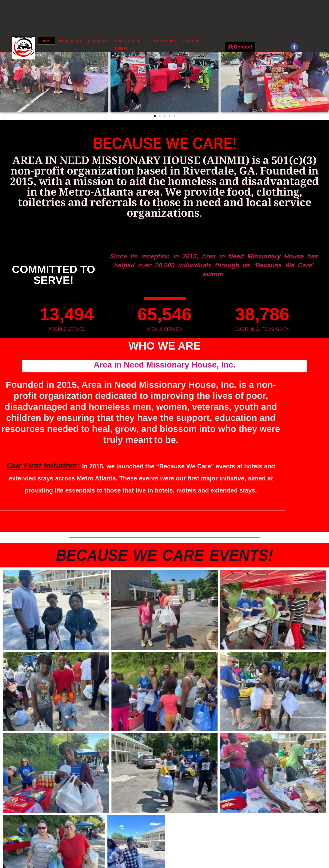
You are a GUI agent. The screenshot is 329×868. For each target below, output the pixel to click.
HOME (47, 41)
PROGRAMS (98, 41)
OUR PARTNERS (128, 41)
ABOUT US (192, 41)
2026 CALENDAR (162, 41)
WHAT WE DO (70, 41)
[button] (6, 72)
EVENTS (121, 48)
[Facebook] (294, 47)
